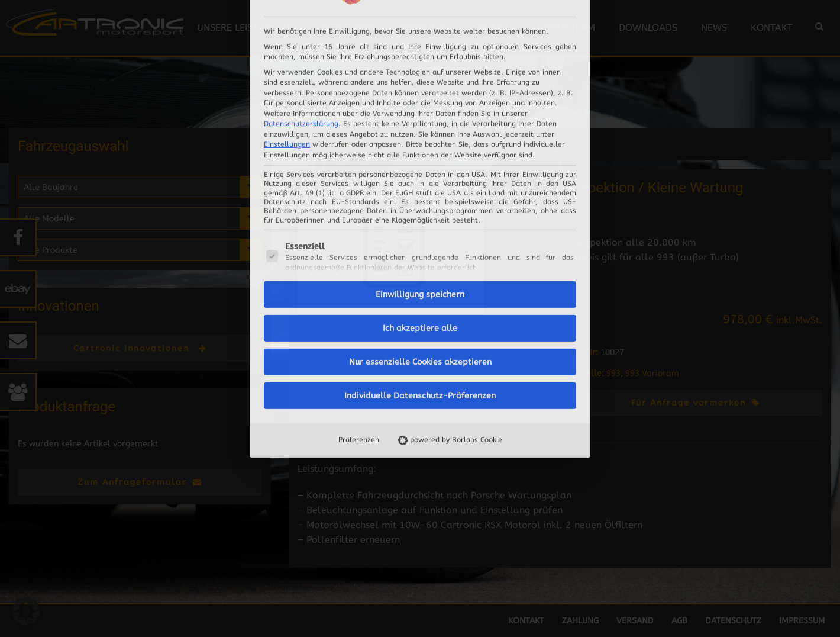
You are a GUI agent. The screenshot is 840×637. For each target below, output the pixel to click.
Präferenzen (359, 291)
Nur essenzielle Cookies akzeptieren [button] (420, 213)
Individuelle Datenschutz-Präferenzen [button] (420, 247)
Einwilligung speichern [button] (420, 145)
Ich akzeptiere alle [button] (420, 179)
